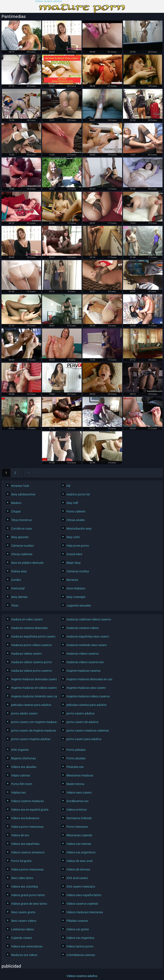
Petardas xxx (75, 767)
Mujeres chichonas (23, 758)
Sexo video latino (22, 878)
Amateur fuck (20, 486)
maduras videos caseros (83, 654)
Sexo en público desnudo (27, 563)
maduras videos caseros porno (31, 662)
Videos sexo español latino (84, 895)
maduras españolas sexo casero (88, 637)
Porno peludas (76, 750)
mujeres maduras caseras (83, 671)
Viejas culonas (21, 775)
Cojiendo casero (22, 938)
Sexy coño (73, 537)
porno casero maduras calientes (88, 731)
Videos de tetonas (78, 869)
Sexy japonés (20, 537)
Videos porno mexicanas (27, 827)
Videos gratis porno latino (28, 895)
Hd (68, 486)
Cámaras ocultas (22, 546)
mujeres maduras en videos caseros (33, 688)
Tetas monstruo (22, 520)
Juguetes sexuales (79, 606)
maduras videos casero (26, 654)
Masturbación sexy (79, 529)
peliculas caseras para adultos (31, 705)
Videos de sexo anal (79, 861)
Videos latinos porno (80, 946)
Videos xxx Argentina (80, 938)
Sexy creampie (76, 597)
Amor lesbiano (76, 588)
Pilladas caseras (77, 921)
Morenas (72, 580)
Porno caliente (76, 511)
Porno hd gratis (21, 861)
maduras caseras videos (83, 628)
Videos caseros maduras (27, 801)
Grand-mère (74, 554)
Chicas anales (76, 520)
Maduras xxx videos (24, 955)
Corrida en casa (21, 529)
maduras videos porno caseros (31, 671)
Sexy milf (72, 503)
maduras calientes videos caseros (88, 619)
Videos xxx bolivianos (25, 818)
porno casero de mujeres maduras (33, 731)
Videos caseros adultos (48, 1)
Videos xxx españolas (25, 844)
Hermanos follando (79, 818)
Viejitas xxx (18, 793)
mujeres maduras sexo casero (86, 688)
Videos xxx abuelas (24, 767)
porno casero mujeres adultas (31, 739)
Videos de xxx (20, 835)
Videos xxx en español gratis (30, 810)
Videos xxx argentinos (81, 852)
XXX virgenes (20, 750)
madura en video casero (27, 619)
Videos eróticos (77, 810)
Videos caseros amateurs (28, 852)
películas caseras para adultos (86, 705)
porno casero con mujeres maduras (33, 722)
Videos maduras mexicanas (85, 912)
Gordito (16, 580)
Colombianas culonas (81, 955)
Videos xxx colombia (25, 887)
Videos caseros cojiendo (82, 904)
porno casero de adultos (82, 722)
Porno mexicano (77, 827)
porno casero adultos (81, 713)
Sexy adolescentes (23, 494)
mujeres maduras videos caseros (88, 696)
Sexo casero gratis (23, 912)
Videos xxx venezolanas (27, 946)
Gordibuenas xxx (78, 801)
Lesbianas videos (23, 929)
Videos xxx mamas (79, 844)
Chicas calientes (22, 554)
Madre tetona (75, 784)
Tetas (15, 606)
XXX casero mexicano (81, 887)
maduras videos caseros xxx (85, 662)
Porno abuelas (76, 758)
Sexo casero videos (24, 921)
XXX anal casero (77, 878)
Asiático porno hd (78, 494)
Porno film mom (22, 784)
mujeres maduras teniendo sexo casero (33, 696)
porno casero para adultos (84, 739)
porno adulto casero (24, 713)
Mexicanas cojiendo (79, 835)
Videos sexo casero (79, 793)
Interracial (18, 588)
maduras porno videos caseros (31, 645)
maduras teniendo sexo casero (87, 645)
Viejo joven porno (78, 546)
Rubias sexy (19, 571)
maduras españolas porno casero (33, 637)
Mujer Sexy (74, 563)
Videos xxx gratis (78, 929)
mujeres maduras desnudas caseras (33, 679)
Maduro (16, 503)
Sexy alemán (19, 597)
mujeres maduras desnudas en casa (88, 679)
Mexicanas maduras (80, 775)
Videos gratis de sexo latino (29, 904)
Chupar (16, 511)
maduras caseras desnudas (29, 628)
